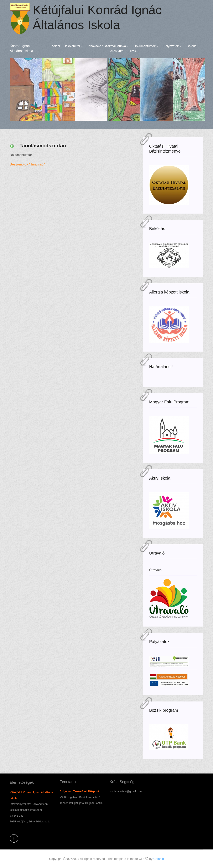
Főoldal (55, 46)
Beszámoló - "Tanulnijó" (28, 164)
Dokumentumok (146, 46)
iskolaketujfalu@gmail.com (26, 810)
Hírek (132, 51)
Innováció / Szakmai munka (108, 46)
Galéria (192, 46)
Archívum (117, 51)
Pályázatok (173, 46)
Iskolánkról (74, 46)
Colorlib (159, 859)
